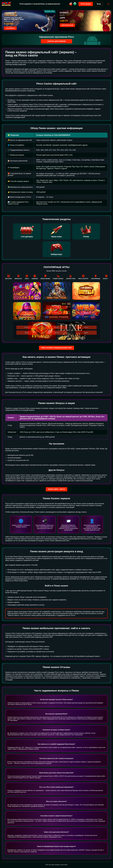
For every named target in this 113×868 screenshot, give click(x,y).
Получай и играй (67, 25)
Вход (98, 4)
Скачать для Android (57, 41)
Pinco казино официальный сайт (56, 348)
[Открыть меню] (108, 4)
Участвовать (10, 28)
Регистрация (85, 4)
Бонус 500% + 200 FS (56, 489)
